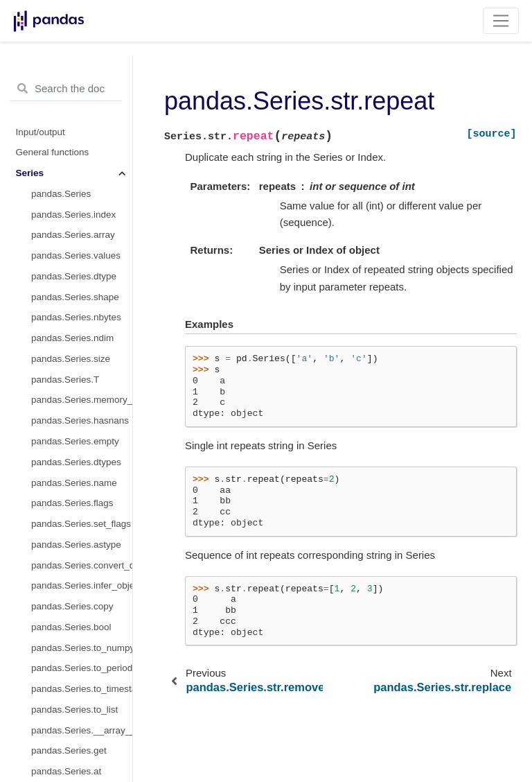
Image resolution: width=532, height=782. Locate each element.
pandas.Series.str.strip (78, 424)
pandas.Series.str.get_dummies (82, 754)
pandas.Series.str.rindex (81, 238)
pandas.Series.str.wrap (79, 527)
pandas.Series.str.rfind (78, 217)
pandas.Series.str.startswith (82, 403)
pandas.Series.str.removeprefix (82, 135)
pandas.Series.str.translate (82, 486)
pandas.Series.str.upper (81, 506)
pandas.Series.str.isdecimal (82, 734)
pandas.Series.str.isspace (82, 631)
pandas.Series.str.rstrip (79, 301)
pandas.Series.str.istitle (79, 692)
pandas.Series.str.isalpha (82, 589)
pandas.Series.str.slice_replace (82, 341)
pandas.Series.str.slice (78, 321)
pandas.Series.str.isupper (82, 671)
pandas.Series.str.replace (82, 197)
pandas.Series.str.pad (77, 94)
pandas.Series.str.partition (82, 115)
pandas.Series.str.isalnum (82, 568)
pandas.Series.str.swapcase (82, 445)
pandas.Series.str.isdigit (81, 610)
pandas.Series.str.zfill (76, 548)
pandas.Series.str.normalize (82, 73)
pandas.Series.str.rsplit (79, 383)
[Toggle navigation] (501, 21)
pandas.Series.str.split (77, 362)
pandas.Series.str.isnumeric (82, 713)
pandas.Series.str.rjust (78, 259)
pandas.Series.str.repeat (82, 176)
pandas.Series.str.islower (82, 651)
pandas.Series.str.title (76, 466)
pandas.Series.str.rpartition (82, 280)
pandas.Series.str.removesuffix (82, 156)
